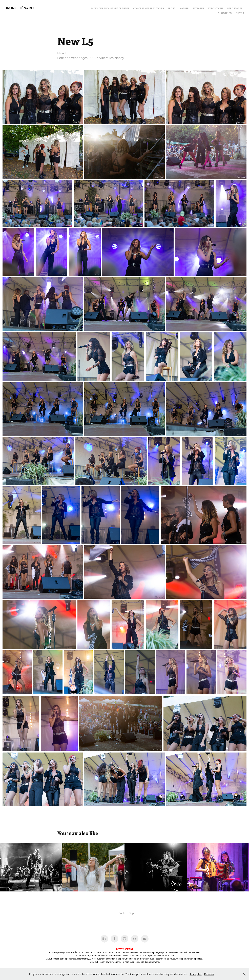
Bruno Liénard (19, 8)
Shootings (225, 13)
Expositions (216, 8)
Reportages (235, 8)
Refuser (209, 974)
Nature (184, 8)
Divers (240, 13)
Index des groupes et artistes (110, 8)
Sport (172, 8)
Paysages (198, 8)
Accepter (196, 974)
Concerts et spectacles (149, 8)
